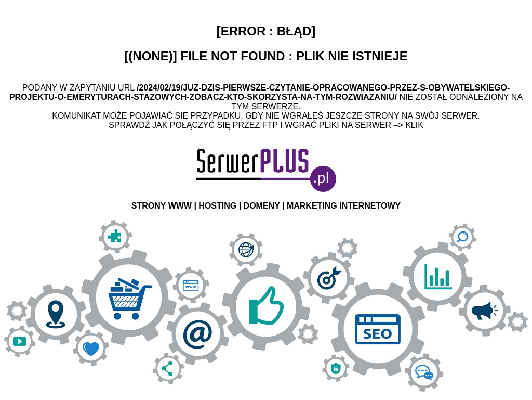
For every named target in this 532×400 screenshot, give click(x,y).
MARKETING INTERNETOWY (344, 206)
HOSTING (217, 206)
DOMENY (262, 206)
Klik (414, 125)
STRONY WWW (162, 206)
